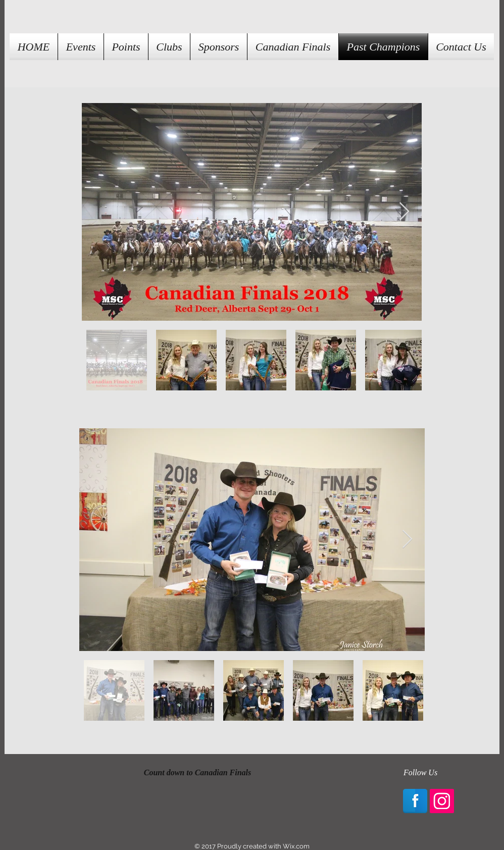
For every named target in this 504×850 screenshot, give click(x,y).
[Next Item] (404, 212)
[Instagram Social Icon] (442, 801)
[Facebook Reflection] (415, 801)
